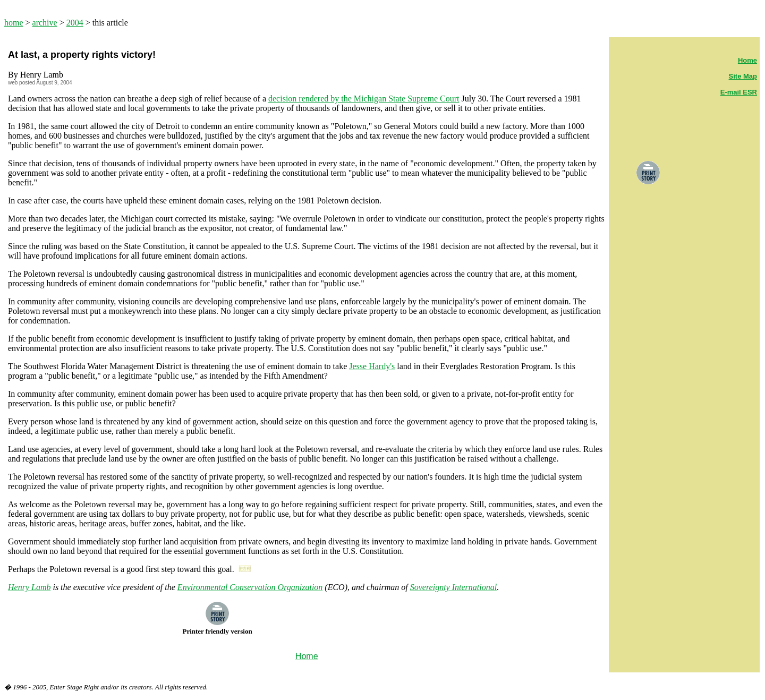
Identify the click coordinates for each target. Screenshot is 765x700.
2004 (75, 23)
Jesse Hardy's (372, 366)
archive (45, 23)
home (14, 23)
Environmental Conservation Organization (250, 587)
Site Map (743, 76)
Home (747, 60)
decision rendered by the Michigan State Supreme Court (364, 99)
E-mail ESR (739, 92)
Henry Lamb (29, 587)
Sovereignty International (453, 587)
